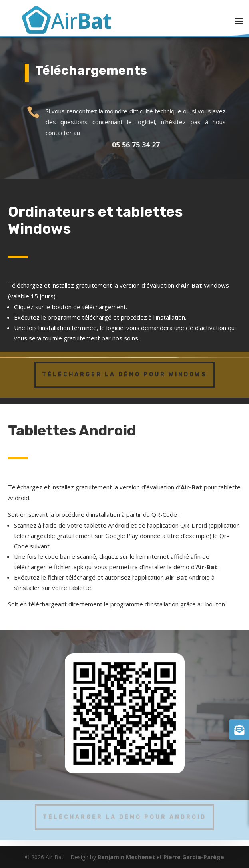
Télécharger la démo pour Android (125, 815)
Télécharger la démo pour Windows (125, 372)
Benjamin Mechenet (126, 857)
